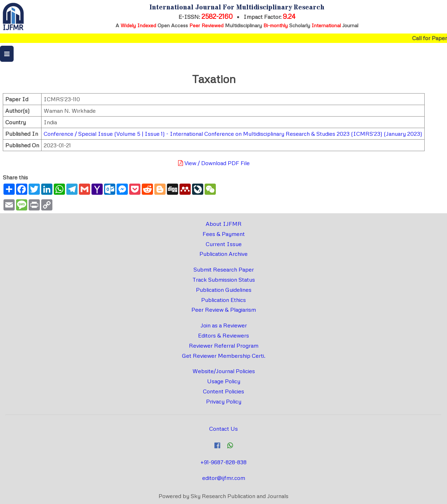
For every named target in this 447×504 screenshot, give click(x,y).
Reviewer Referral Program (224, 346)
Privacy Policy (224, 401)
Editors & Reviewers (223, 335)
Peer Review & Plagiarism (224, 310)
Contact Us (223, 429)
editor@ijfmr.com (224, 478)
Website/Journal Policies (224, 371)
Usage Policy (224, 381)
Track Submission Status (224, 280)
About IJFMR (224, 224)
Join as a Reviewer (224, 325)
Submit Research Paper (224, 269)
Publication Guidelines (224, 290)
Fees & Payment (224, 234)
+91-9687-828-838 (223, 462)
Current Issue (224, 244)
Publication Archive (223, 254)
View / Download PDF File (214, 163)
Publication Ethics (223, 300)
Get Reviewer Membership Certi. (224, 356)
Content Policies (223, 391)
